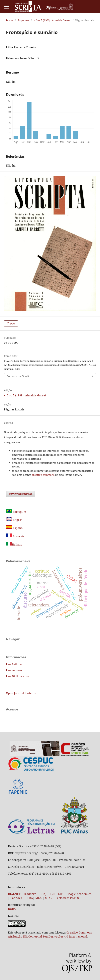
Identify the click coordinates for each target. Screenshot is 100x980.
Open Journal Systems (21, 693)
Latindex (16, 898)
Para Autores (14, 670)
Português (16, 512)
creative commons (43, 475)
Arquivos (23, 20)
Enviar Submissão (21, 494)
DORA (12, 909)
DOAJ (43, 894)
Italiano (14, 544)
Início (9, 20)
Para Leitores (14, 664)
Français (18, 536)
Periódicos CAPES (67, 898)
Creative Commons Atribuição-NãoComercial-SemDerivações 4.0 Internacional (50, 934)
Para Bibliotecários (18, 676)
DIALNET (14, 894)
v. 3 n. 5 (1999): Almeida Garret (52, 20)
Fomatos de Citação (19, 376)
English (14, 520)
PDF (12, 323)
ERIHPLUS (56, 894)
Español (15, 528)
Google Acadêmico (79, 894)
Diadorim (30, 894)
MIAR (49, 898)
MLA (39, 898)
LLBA (29, 898)
